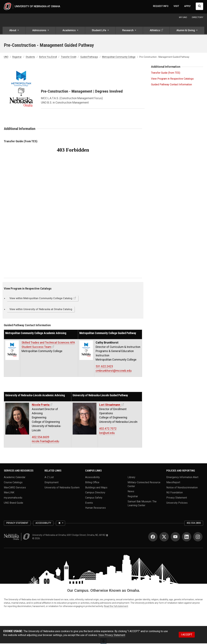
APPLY (187, 6)
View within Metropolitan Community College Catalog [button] (41, 299)
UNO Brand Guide (14, 503)
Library (131, 478)
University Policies (177, 503)
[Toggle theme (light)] (60, 524)
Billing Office (92, 483)
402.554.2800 (194, 524)
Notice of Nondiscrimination (182, 488)
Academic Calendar (15, 478)
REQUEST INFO (161, 6)
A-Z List (49, 478)
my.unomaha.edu (13, 498)
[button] (14, 31)
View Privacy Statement (112, 636)
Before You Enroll (48, 58)
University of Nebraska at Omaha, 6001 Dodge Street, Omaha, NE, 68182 (70, 536)
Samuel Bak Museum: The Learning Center (142, 504)
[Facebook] (153, 537)
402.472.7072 (108, 429)
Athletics (155, 31)
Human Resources (95, 508)
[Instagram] (198, 537)
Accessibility (92, 478)
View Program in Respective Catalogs (172, 79)
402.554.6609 (40, 438)
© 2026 (37, 539)
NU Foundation (175, 493)
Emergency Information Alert (182, 478)
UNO (6, 58)
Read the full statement (116, 607)
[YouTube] (175, 537)
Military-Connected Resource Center (144, 485)
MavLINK (9, 493)
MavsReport (173, 483)
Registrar (17, 58)
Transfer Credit (69, 58)
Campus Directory (95, 493)
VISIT (176, 6)
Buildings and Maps (96, 488)
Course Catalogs (13, 483)
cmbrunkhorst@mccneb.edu (114, 371)
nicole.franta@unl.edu (45, 442)
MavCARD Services (15, 488)
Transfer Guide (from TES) (166, 73)
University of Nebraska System (62, 488)
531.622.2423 (104, 367)
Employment (52, 483)
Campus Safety (94, 498)
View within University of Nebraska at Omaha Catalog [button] (41, 310)
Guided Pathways (89, 58)
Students (30, 58)
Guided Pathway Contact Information (171, 85)
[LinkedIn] (187, 537)
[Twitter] (164, 537)
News (131, 492)
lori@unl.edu (107, 433)
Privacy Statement (177, 498)
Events (89, 503)
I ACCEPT (187, 635)
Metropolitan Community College (119, 58)
